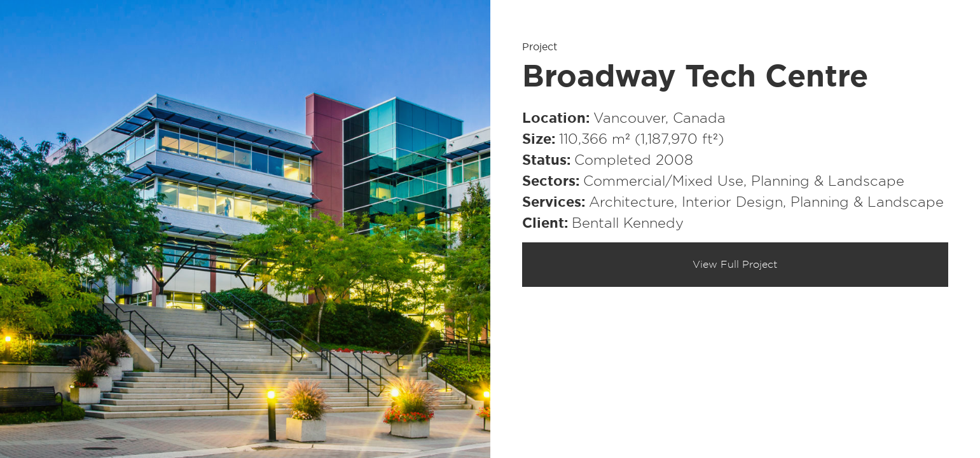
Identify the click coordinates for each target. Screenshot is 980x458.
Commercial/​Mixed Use (663, 181)
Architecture (631, 202)
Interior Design (732, 202)
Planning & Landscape (828, 181)
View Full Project (735, 265)
